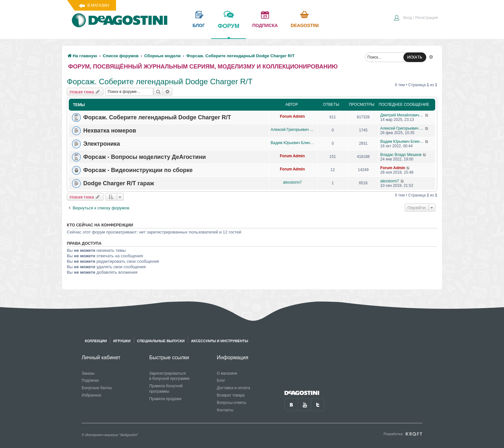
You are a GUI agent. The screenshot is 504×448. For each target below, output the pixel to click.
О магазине (227, 373)
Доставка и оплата (233, 388)
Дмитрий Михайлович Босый (403, 115)
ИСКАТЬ (415, 57)
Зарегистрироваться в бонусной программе (169, 376)
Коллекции (96, 341)
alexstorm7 (292, 182)
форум (228, 31)
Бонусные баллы (97, 388)
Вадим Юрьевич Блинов (292, 143)
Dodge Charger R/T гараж (119, 183)
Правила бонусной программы (166, 389)
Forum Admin (292, 116)
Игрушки (122, 341)
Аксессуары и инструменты (220, 341)
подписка (265, 25)
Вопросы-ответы (231, 403)
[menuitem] (416, 18)
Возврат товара (231, 395)
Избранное (91, 395)
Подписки (90, 380)
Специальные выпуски (161, 341)
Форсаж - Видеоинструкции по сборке (138, 170)
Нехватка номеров (110, 131)
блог (199, 25)
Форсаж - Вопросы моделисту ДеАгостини (144, 157)
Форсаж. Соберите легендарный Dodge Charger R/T (160, 82)
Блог (221, 380)
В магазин (98, 5)
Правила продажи (165, 399)
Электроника (102, 144)
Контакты (225, 410)
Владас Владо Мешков (401, 155)
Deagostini (305, 25)
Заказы (88, 373)
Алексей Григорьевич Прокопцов (292, 130)
